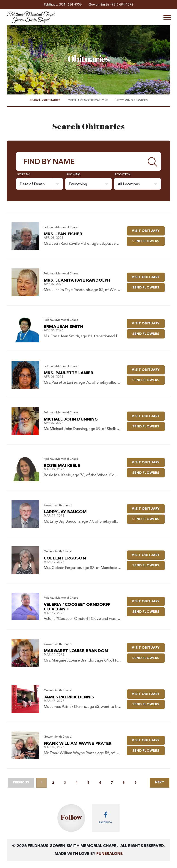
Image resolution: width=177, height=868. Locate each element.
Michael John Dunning (71, 419)
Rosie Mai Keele (62, 466)
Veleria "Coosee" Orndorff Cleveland (77, 607)
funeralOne (109, 854)
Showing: (74, 175)
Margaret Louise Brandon (76, 651)
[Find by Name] (80, 161)
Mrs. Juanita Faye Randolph (77, 280)
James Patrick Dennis (69, 697)
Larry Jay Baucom (65, 512)
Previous (22, 783)
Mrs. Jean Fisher (63, 234)
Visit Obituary (149, 229)
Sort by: (24, 175)
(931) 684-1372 (122, 5)
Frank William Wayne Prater (78, 744)
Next (159, 783)
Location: (123, 175)
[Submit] (153, 161)
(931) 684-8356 (70, 5)
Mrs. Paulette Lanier (69, 373)
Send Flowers (149, 240)
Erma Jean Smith (63, 327)
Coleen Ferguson (65, 558)
